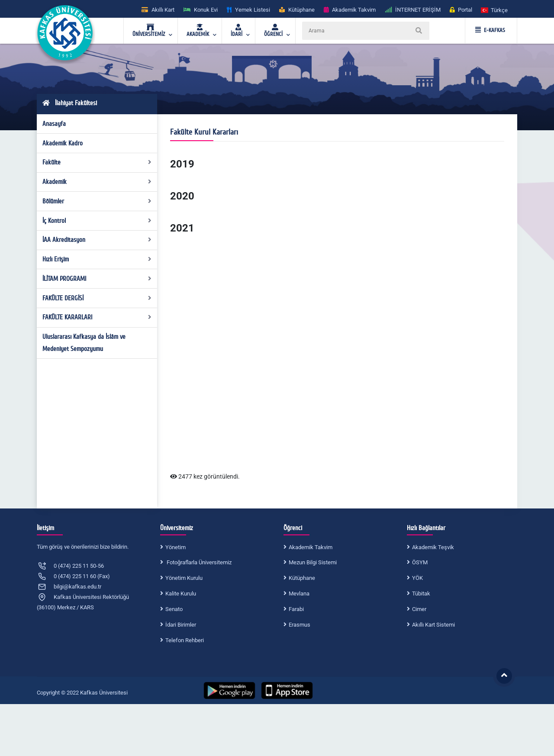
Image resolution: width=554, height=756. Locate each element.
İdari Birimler (181, 625)
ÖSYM (420, 562)
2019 (182, 164)
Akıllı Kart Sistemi (433, 625)
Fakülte (97, 162)
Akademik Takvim (311, 547)
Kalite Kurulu (181, 594)
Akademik (97, 182)
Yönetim (176, 547)
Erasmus (300, 625)
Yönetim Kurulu (184, 578)
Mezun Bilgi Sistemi (313, 562)
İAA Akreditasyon (97, 240)
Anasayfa (54, 124)
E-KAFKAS (490, 30)
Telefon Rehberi (185, 640)
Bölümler (97, 201)
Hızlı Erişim (97, 259)
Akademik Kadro (63, 143)
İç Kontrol (97, 221)
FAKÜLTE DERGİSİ (97, 298)
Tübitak (421, 594)
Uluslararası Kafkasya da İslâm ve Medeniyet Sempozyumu (84, 343)
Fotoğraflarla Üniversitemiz (198, 562)
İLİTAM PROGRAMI (97, 279)
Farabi (296, 609)
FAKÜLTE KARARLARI (97, 317)
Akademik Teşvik (433, 547)
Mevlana (299, 594)
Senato (174, 609)
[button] (495, 10)
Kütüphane (302, 578)
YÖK (417, 578)
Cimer (419, 609)
